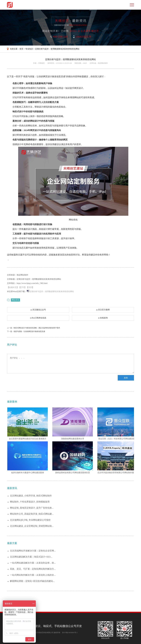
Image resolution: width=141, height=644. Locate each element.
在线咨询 (103, 318)
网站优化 (15, 300)
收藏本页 (13, 287)
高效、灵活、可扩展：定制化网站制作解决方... (33, 569)
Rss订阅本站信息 (38, 318)
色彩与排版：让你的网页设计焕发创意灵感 (29, 331)
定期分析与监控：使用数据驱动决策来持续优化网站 (57, 49)
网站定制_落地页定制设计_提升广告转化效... (32, 508)
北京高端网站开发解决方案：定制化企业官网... (33, 551)
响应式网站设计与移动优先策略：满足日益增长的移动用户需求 (37, 328)
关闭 (30, 287)
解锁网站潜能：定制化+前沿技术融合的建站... (32, 581)
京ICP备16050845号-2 (70, 633)
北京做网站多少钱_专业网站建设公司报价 (30, 520)
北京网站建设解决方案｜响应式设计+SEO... (31, 557)
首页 (21, 49)
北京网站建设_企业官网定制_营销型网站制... (32, 526)
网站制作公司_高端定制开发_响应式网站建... (32, 514)
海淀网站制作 (103, 63)
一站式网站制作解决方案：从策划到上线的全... (33, 575)
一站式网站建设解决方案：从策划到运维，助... (33, 563)
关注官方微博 (103, 310)
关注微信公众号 (37, 311)
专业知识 (29, 49)
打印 (22, 287)
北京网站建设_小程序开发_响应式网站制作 (31, 496)
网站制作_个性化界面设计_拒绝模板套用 (30, 502)
